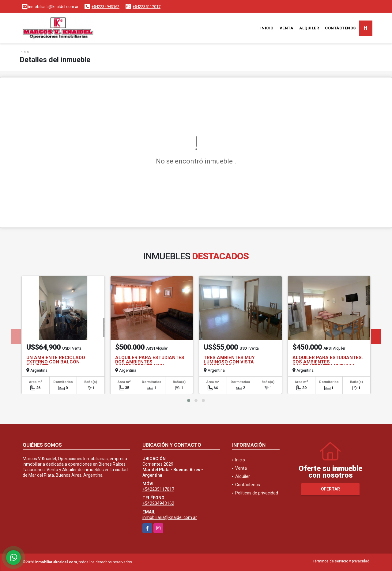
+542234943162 (106, 7)
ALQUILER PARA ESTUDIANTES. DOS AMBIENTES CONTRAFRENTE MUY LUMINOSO (150, 364)
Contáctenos (340, 28)
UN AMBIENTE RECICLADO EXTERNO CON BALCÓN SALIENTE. (56, 362)
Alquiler (309, 28)
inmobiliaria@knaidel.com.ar (170, 517)
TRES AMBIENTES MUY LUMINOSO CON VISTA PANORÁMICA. (229, 362)
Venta (286, 28)
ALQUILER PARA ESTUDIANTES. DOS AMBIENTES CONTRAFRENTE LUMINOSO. (328, 362)
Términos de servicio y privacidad (341, 561)
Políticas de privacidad (257, 493)
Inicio (267, 28)
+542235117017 (147, 7)
